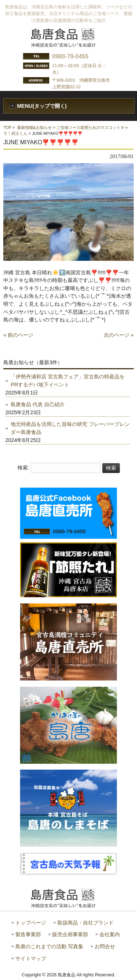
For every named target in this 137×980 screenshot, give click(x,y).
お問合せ (105, 947)
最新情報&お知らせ (35, 127)
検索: (23, 468)
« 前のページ (18, 335)
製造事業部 (28, 935)
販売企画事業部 (70, 935)
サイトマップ (31, 959)
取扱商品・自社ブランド (85, 923)
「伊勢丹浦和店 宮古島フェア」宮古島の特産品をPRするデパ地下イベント (68, 381)
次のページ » (119, 335)
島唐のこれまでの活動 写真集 (49, 947)
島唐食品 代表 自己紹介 (38, 404)
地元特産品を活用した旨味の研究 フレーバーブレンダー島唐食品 (70, 428)
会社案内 (110, 935)
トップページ (31, 923)
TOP (7, 127)
